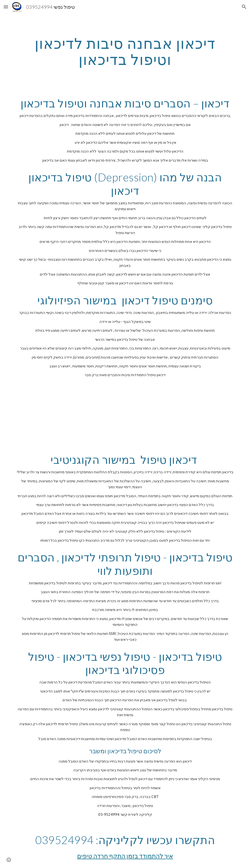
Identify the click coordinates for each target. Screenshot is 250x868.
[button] (6, 7)
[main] (125, 51)
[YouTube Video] (116, 416)
